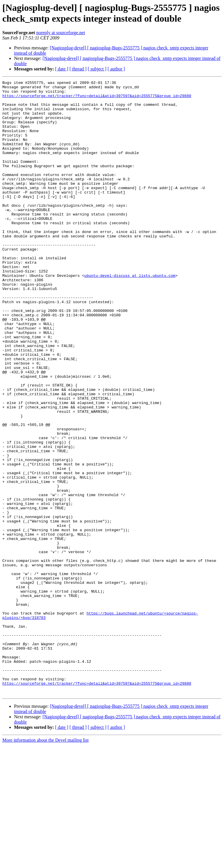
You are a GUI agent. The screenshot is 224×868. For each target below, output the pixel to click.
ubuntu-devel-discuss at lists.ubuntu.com (130, 315)
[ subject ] (97, 69)
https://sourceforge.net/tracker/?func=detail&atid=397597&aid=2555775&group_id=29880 (97, 99)
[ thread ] (78, 69)
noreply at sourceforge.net (61, 33)
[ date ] (62, 69)
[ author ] (116, 69)
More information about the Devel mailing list (45, 863)
